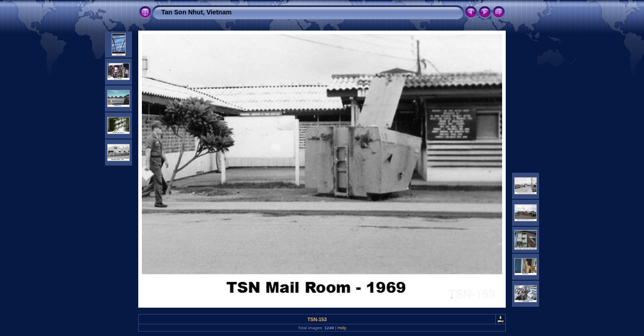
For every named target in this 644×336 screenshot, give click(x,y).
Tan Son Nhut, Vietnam (196, 12)
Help (342, 328)
